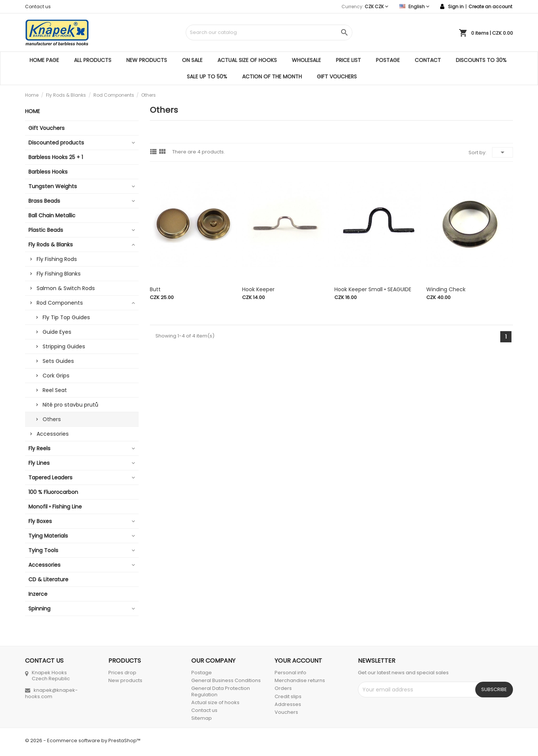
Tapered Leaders (50, 477)
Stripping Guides (64, 346)
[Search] (269, 32)
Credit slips (288, 696)
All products (93, 60)
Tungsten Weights (53, 186)
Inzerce (38, 594)
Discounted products (56, 143)
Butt (155, 289)
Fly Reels (39, 448)
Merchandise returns (300, 680)
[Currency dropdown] (376, 7)
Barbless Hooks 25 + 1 (56, 157)
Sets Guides (58, 361)
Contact (428, 60)
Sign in (456, 7)
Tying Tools (43, 550)
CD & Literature (48, 579)
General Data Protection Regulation (221, 691)
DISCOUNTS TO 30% (481, 60)
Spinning (39, 609)
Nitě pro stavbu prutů (70, 405)
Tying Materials (48, 536)
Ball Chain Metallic (52, 215)
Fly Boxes (40, 521)
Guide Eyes (57, 332)
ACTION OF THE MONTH (272, 77)
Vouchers (286, 712)
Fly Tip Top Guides (66, 317)
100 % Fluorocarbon (53, 492)
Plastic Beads (46, 230)
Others (52, 419)
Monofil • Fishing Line (55, 507)
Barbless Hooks (48, 172)
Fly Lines (39, 463)
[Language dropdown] (414, 7)
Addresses (288, 704)
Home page (44, 60)
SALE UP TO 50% (207, 77)
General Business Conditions (226, 680)
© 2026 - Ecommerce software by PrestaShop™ (83, 741)
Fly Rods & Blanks (51, 245)
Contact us (38, 7)
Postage (388, 60)
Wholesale (306, 60)
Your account (298, 661)
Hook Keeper (258, 289)
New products (147, 60)
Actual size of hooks (247, 60)
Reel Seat (55, 390)
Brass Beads (44, 201)
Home (33, 111)
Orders (283, 688)
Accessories (53, 434)
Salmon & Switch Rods (66, 288)
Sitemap (202, 718)
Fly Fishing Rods (57, 259)
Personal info (290, 673)
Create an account (490, 7)
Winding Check (446, 289)
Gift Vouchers (337, 77)
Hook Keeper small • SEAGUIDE (373, 289)
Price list (348, 60)
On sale (192, 60)
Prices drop (122, 673)
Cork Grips (56, 376)
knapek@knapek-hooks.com (51, 693)
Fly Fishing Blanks (59, 274)
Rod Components (60, 303)
